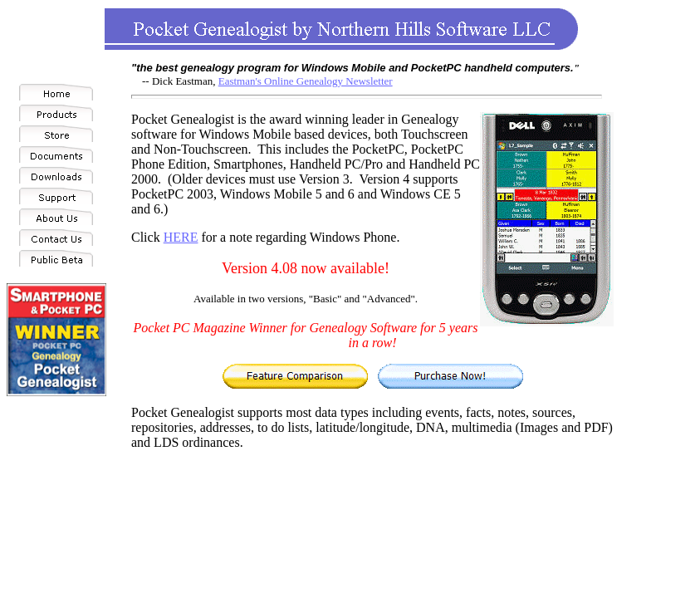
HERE (181, 237)
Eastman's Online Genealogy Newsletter (306, 81)
